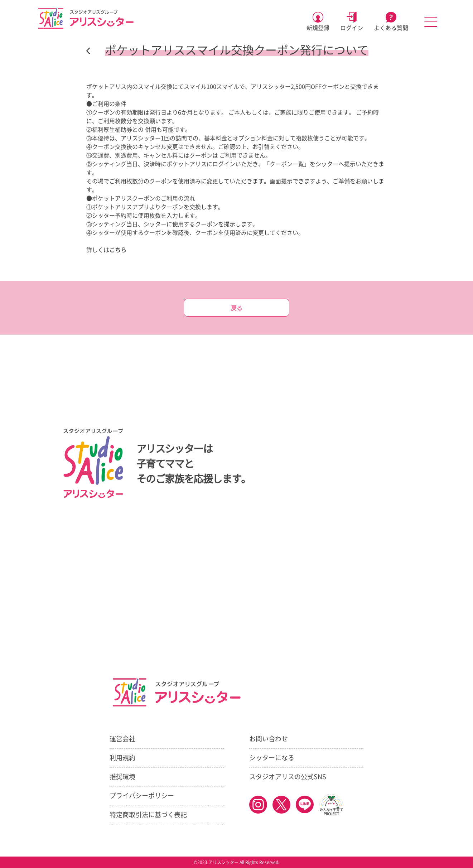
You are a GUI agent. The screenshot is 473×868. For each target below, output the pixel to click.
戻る (237, 308)
